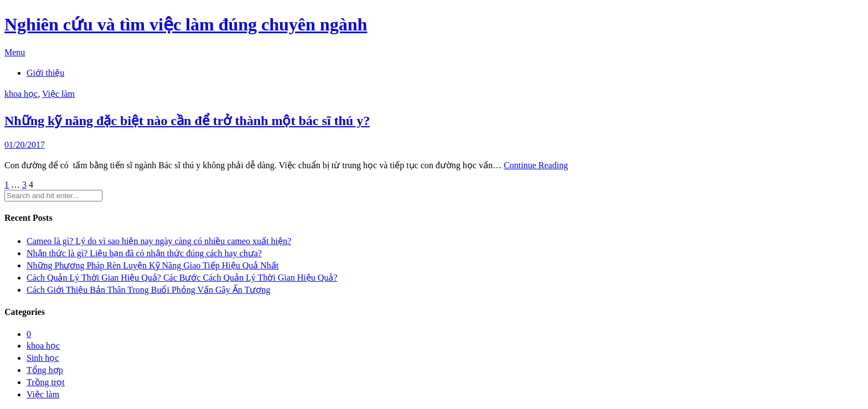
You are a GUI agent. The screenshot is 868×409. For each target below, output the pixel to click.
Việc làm (58, 94)
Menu (15, 52)
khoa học (21, 94)
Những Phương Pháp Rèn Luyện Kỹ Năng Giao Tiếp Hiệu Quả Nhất (153, 265)
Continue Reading (536, 165)
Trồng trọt (46, 382)
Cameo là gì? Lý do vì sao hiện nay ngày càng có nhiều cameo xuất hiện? (159, 241)
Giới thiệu (45, 73)
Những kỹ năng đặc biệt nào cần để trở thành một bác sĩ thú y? (187, 121)
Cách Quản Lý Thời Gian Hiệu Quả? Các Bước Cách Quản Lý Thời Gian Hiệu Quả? (182, 278)
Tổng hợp (45, 370)
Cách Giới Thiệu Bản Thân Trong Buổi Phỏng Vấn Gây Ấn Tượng (148, 290)
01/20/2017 (25, 145)
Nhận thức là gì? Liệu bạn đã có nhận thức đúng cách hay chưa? (144, 253)
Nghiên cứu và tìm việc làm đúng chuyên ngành (186, 24)
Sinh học (43, 358)
